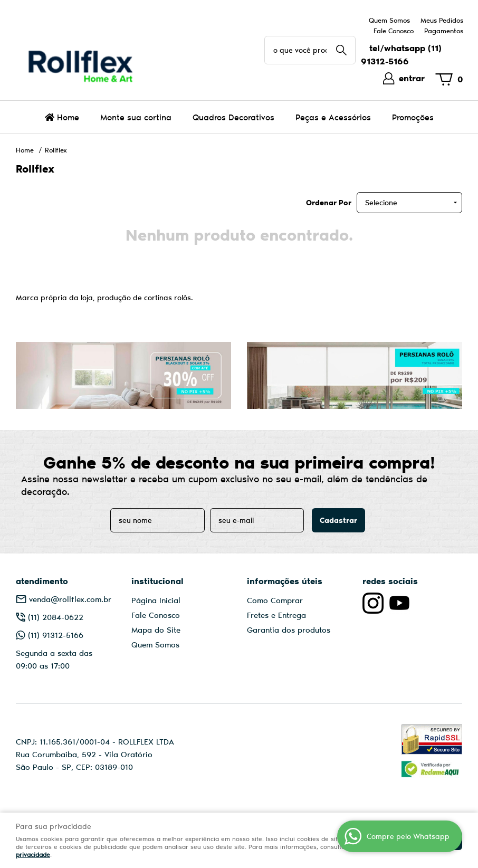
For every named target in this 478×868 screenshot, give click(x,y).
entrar (412, 78)
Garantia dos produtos (289, 629)
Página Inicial (156, 600)
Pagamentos (444, 31)
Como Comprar (275, 600)
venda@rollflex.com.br (70, 599)
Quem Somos (389, 20)
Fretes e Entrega (276, 615)
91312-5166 (56, 635)
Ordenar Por (329, 203)
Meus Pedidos (442, 20)
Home (68, 117)
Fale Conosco (394, 31)
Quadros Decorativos (233, 117)
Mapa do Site (156, 629)
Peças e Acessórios (333, 117)
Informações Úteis (285, 581)
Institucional (157, 581)
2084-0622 (56, 617)
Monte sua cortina (136, 117)
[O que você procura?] (341, 50)
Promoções (413, 117)
